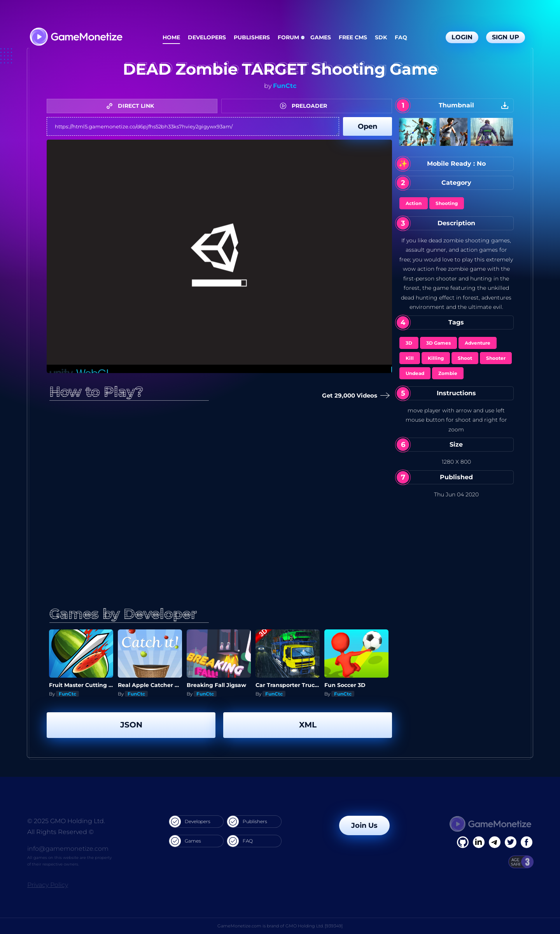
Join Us (364, 825)
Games (321, 37)
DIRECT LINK (132, 106)
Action (414, 203)
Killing (436, 358)
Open (367, 126)
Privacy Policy (48, 885)
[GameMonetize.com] (76, 38)
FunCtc (285, 86)
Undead (415, 373)
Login (462, 37)
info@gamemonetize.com (68, 849)
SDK (381, 37)
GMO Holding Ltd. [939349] (314, 926)
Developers (207, 37)
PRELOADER (305, 106)
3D (409, 343)
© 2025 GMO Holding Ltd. (66, 821)
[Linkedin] (495, 842)
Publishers (252, 37)
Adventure (478, 343)
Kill (410, 358)
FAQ (401, 37)
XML (308, 725)
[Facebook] (463, 842)
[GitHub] (527, 842)
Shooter (496, 358)
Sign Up (506, 37)
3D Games (438, 343)
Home (171, 37)
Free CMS (353, 37)
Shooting (447, 203)
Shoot (465, 358)
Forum (288, 37)
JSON (131, 725)
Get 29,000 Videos (354, 396)
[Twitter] (511, 842)
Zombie (448, 373)
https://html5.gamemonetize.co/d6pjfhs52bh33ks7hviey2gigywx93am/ (193, 126)
